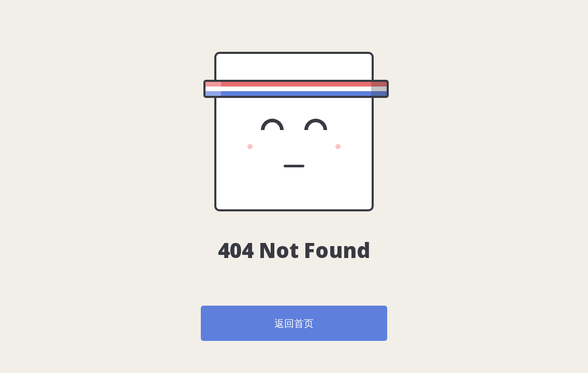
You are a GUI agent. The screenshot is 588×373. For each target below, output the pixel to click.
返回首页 (294, 323)
